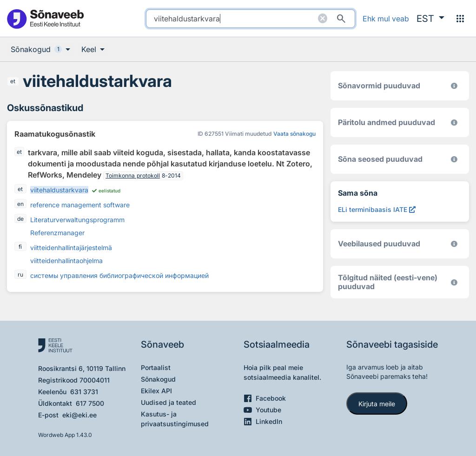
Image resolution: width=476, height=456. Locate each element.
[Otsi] (341, 19)
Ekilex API (156, 391)
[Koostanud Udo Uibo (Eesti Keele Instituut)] (454, 122)
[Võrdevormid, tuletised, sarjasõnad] (454, 159)
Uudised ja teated (169, 402)
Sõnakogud (158, 379)
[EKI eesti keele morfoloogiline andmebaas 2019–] (454, 86)
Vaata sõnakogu (294, 134)
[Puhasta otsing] (323, 19)
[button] (430, 19)
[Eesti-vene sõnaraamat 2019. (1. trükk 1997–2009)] (454, 282)
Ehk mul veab (386, 19)
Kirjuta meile (377, 404)
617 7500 (90, 403)
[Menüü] (460, 19)
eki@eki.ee (79, 415)
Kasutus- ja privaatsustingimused (175, 419)
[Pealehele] (45, 18)
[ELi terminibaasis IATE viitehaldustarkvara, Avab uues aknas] (377, 209)
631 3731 (84, 392)
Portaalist (156, 367)
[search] (251, 19)
